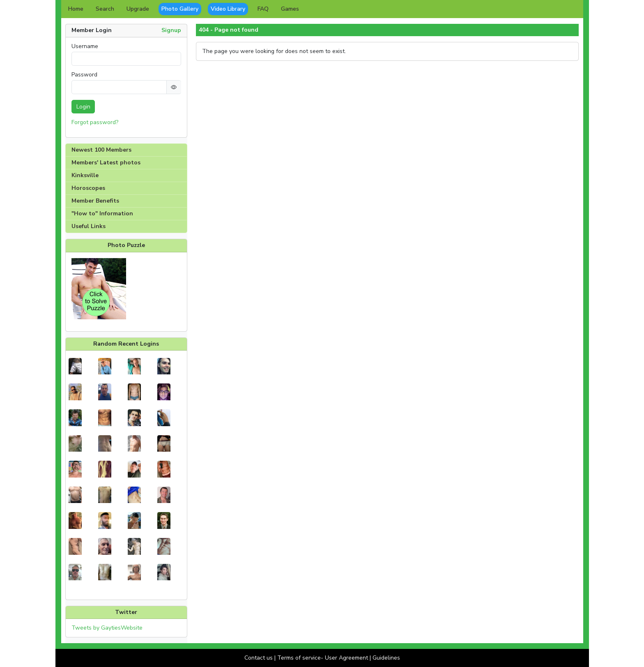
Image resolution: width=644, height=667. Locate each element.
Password (84, 75)
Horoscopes (88, 188)
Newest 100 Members (101, 150)
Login (83, 107)
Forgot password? (95, 122)
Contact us (259, 658)
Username (85, 46)
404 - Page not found (229, 30)
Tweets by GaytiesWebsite (107, 628)
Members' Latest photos (106, 163)
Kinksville (85, 175)
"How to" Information (102, 213)
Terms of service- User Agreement (323, 658)
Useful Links (89, 226)
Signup (171, 30)
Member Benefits (95, 201)
